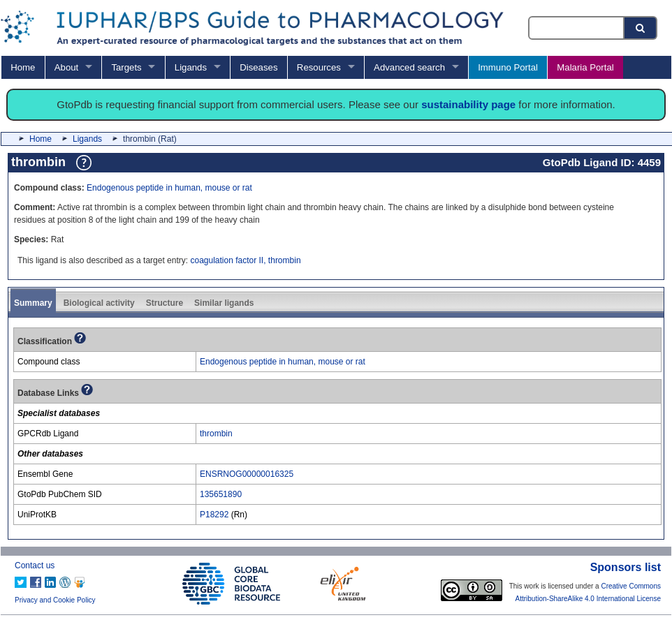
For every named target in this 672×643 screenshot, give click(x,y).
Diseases (258, 67)
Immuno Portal (508, 67)
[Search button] (641, 28)
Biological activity (99, 303)
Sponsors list (626, 567)
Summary (33, 303)
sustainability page (468, 104)
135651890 (221, 494)
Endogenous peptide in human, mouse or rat (169, 188)
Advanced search (409, 67)
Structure (165, 303)
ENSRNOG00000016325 (247, 474)
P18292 (214, 515)
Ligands (191, 67)
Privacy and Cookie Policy (55, 600)
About (66, 67)
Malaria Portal (585, 67)
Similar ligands (224, 303)
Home (23, 67)
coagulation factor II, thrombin (245, 260)
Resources (319, 67)
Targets (126, 67)
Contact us (35, 566)
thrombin (216, 434)
